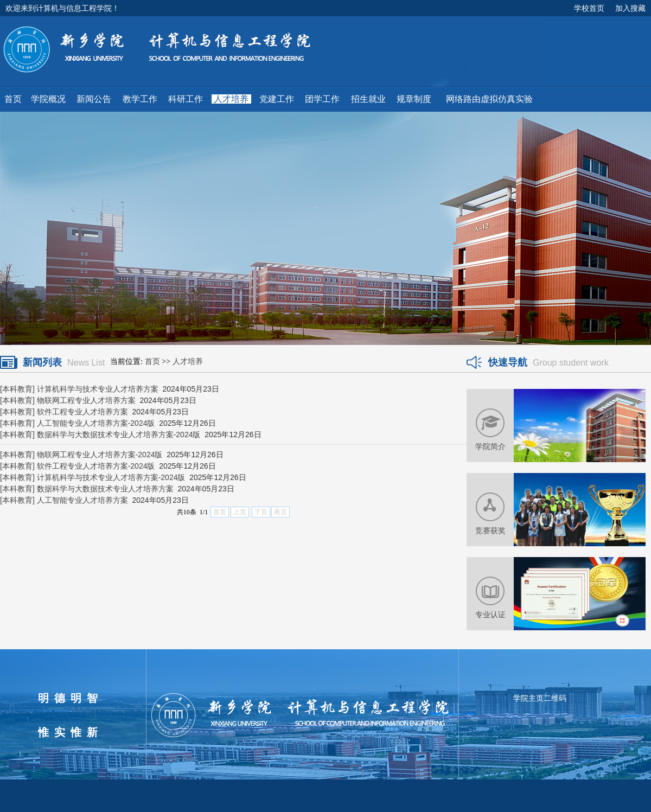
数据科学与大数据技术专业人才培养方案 (105, 489)
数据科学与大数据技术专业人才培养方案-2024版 (119, 434)
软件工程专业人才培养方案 (82, 412)
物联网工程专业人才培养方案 (86, 400)
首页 (152, 362)
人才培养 (188, 362)
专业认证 (490, 615)
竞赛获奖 (490, 530)
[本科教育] (17, 389)
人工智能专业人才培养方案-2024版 (96, 423)
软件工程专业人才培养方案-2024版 (96, 466)
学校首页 (589, 8)
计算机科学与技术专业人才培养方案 (98, 389)
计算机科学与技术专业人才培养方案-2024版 (111, 477)
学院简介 (490, 446)
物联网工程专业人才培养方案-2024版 (100, 455)
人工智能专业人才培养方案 (82, 500)
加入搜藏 (630, 8)
